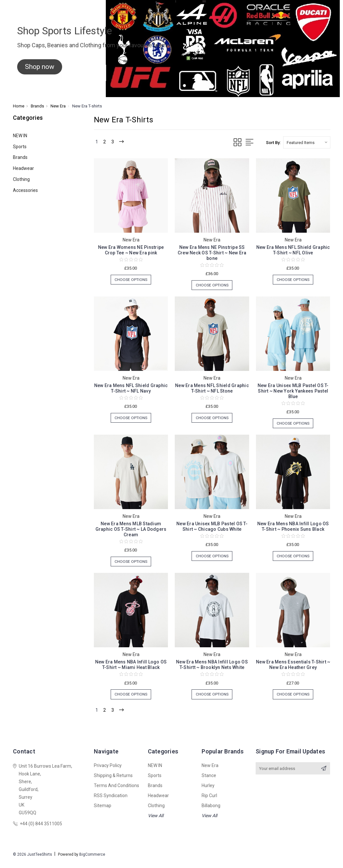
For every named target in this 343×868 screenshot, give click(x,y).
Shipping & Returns (113, 781)
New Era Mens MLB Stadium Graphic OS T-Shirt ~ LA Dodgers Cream (131, 531)
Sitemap (103, 811)
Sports (20, 147)
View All (156, 821)
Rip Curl (209, 801)
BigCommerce (92, 860)
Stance (209, 781)
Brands (20, 157)
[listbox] (307, 142)
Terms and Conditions (116, 791)
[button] (40, 67)
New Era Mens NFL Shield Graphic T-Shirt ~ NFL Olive (293, 250)
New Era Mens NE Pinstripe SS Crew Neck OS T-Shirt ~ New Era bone (212, 253)
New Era (210, 771)
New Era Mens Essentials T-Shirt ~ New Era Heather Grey (293, 668)
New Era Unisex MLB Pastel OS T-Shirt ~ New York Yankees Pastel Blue (293, 392)
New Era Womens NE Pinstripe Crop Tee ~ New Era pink (131, 250)
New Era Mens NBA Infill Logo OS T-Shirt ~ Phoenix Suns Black (293, 529)
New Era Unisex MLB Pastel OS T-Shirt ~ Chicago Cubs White (212, 529)
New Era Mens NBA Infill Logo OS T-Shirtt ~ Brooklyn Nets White (212, 668)
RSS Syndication (111, 801)
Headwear (23, 168)
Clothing (21, 179)
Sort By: (273, 143)
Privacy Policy (108, 771)
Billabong (211, 811)
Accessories (25, 190)
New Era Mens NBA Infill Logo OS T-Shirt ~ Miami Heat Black (131, 668)
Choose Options (131, 280)
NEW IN (20, 136)
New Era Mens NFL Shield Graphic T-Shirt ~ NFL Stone (212, 389)
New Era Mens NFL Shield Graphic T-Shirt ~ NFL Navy (131, 389)
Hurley (208, 791)
